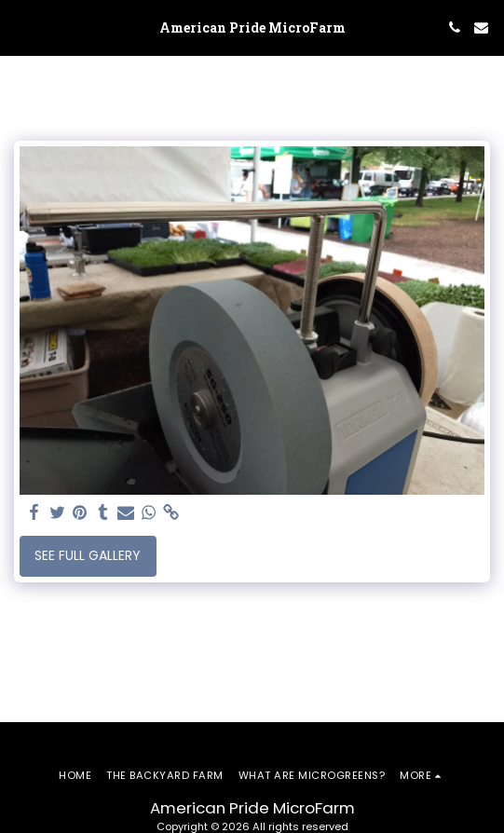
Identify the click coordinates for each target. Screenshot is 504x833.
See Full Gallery (88, 555)
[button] (20, 27)
